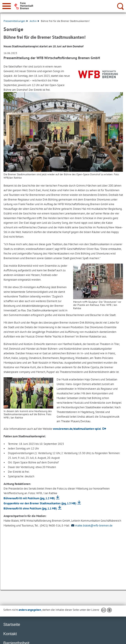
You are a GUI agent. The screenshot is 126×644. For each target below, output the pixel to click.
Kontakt (10, 634)
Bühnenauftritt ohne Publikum (30, 508)
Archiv (34, 21)
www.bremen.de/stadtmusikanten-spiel (77, 429)
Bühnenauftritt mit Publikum (29, 498)
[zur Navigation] (7, 6)
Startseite (12, 625)
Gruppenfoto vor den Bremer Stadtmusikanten (40, 503)
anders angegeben (30, 610)
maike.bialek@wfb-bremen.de (91, 525)
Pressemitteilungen (16, 21)
